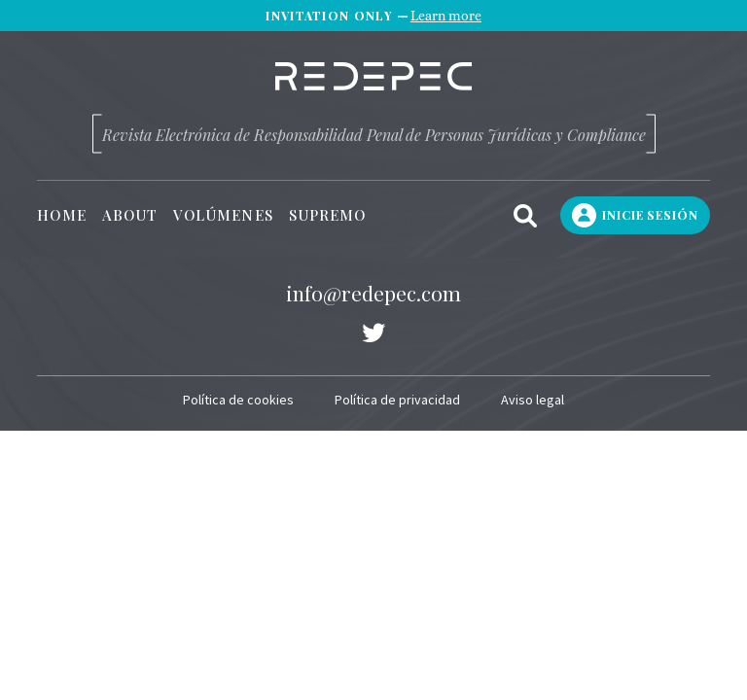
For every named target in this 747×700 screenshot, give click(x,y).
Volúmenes (223, 215)
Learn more (446, 16)
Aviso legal (533, 400)
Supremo (328, 215)
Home (61, 215)
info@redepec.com (373, 293)
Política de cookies (238, 400)
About (130, 215)
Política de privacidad (397, 400)
